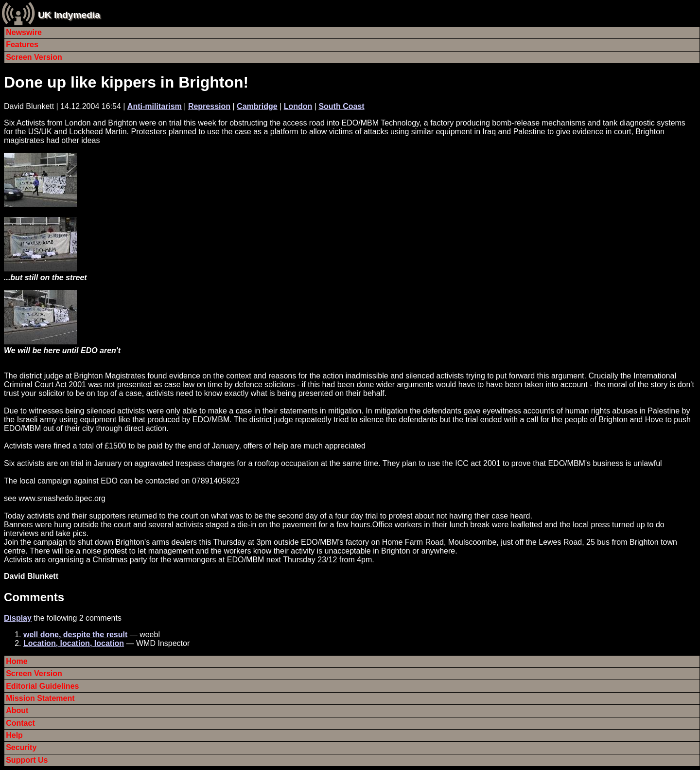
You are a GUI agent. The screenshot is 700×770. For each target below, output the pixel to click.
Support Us (27, 760)
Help (14, 735)
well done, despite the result (75, 635)
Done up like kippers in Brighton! (126, 82)
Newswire (24, 32)
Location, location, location (74, 643)
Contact (20, 723)
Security (21, 747)
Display (18, 618)
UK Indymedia (69, 15)
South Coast (341, 106)
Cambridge (257, 106)
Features (22, 45)
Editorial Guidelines (42, 686)
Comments (34, 597)
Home (17, 661)
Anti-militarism (155, 106)
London (298, 106)
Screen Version (34, 57)
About (17, 710)
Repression (209, 106)
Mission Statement (40, 698)
